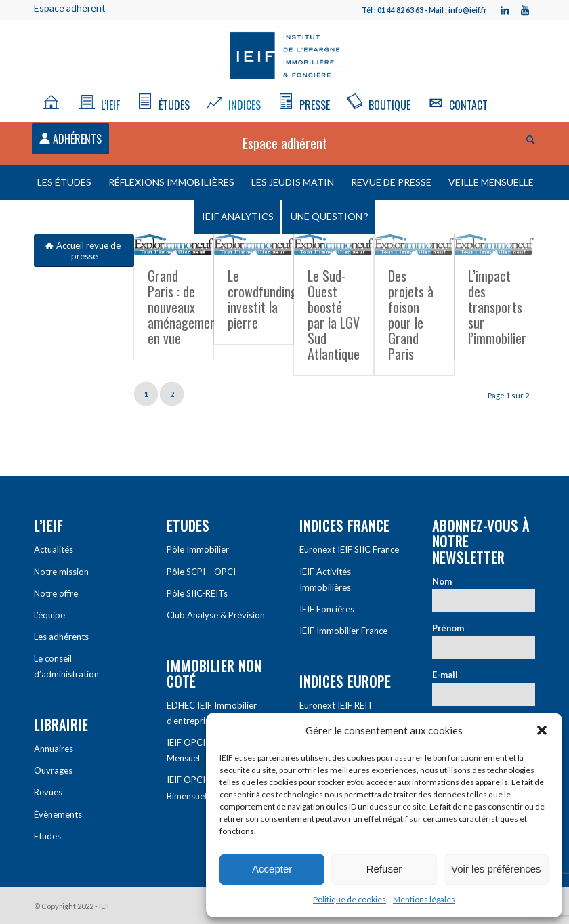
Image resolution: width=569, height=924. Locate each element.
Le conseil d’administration (66, 666)
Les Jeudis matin (293, 182)
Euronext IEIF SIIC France (349, 549)
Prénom (450, 628)
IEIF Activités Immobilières (325, 580)
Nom (444, 581)
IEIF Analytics (238, 216)
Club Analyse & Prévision (216, 615)
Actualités (54, 549)
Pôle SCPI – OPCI (201, 572)
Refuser (384, 869)
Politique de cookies (350, 899)
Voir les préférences (496, 869)
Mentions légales (424, 899)
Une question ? (330, 216)
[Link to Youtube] (525, 10)
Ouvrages (53, 770)
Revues (48, 792)
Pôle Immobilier (198, 549)
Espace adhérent (70, 8)
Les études (64, 182)
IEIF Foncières (327, 609)
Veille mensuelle (491, 182)
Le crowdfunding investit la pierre (262, 299)
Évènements (58, 814)
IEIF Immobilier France (343, 631)
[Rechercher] (527, 139)
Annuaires (54, 749)
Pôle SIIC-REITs (197, 593)
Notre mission (61, 572)
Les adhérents (61, 637)
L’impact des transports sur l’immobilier (497, 307)
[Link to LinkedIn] (505, 10)
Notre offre (56, 593)
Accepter (272, 869)
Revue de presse (391, 182)
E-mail (447, 675)
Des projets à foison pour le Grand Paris (411, 315)
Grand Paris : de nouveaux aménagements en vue (187, 307)
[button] (542, 730)
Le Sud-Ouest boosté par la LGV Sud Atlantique (334, 315)
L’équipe (49, 615)
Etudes (47, 836)
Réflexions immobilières (171, 182)
